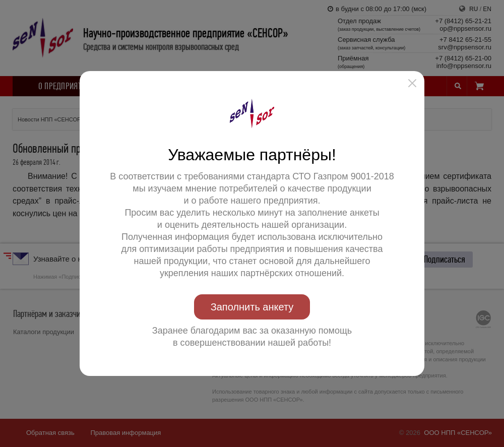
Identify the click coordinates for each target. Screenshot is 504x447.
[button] (412, 83)
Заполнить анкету (252, 307)
